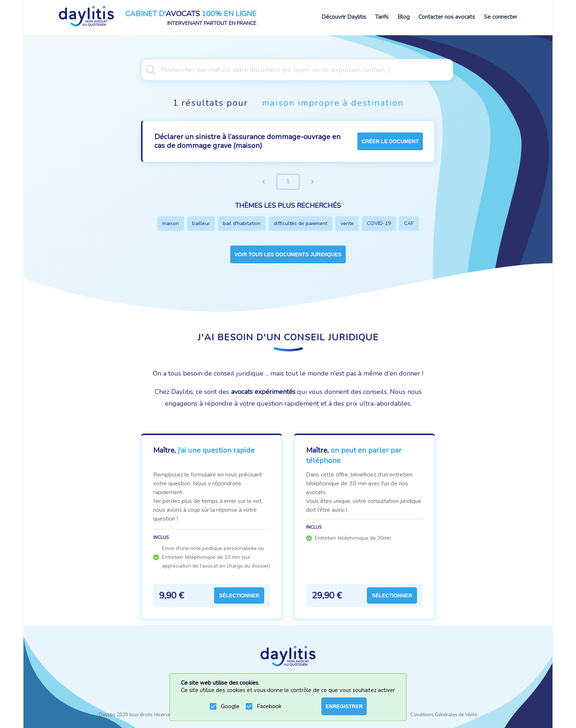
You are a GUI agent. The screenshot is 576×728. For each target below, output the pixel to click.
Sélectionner (239, 595)
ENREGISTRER (344, 706)
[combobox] (288, 69)
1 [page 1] (288, 182)
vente (347, 223)
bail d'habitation (242, 223)
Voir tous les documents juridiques (288, 254)
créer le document (390, 141)
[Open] (450, 69)
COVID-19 (379, 223)
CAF (409, 223)
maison (171, 223)
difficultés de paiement (300, 223)
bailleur (201, 223)
